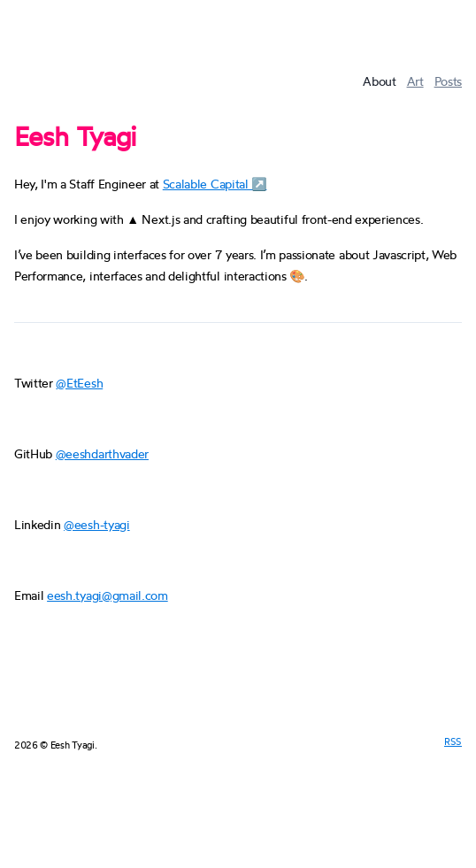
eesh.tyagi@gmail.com (107, 595)
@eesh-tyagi (96, 524)
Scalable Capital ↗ (215, 184)
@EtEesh (79, 383)
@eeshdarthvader (102, 453)
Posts (448, 81)
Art (415, 81)
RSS (453, 741)
